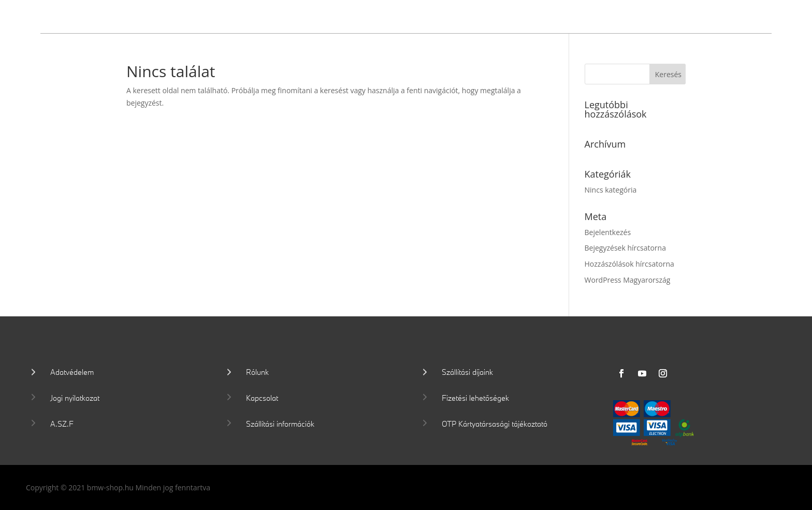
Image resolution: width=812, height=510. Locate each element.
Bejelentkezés (608, 232)
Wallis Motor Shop (117, 15)
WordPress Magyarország (628, 280)
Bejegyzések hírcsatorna (625, 248)
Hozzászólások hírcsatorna (629, 264)
